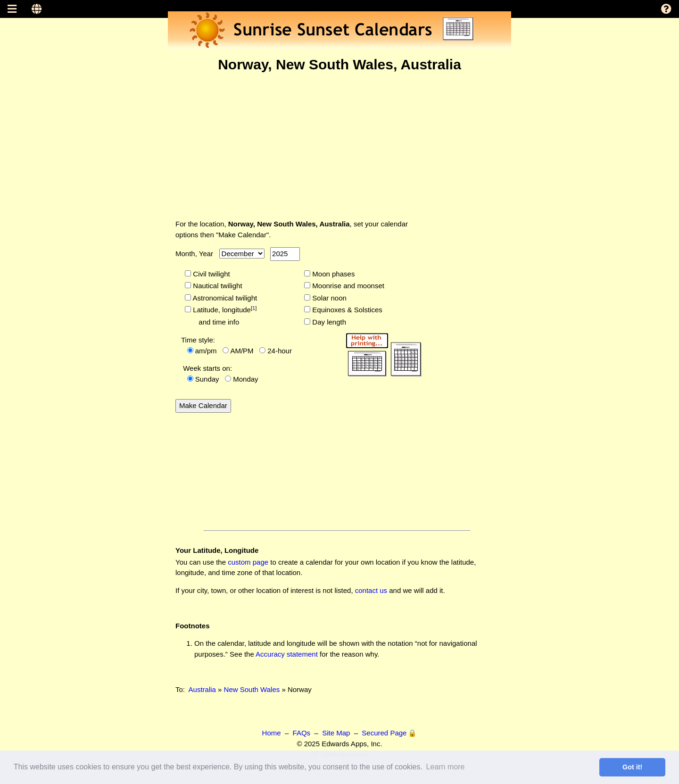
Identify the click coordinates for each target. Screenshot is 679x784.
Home (272, 733)
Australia (202, 689)
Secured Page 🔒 (389, 733)
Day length (328, 322)
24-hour (280, 351)
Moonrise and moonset (347, 286)
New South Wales (252, 689)
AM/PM (242, 351)
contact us (371, 590)
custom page (248, 562)
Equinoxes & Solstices (346, 310)
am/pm (206, 351)
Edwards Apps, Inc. (352, 744)
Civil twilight (211, 274)
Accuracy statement (287, 654)
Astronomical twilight (224, 298)
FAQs (302, 733)
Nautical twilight (216, 286)
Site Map (336, 733)
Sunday (207, 379)
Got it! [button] (632, 767)
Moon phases (332, 274)
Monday (245, 379)
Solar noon (328, 298)
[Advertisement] (339, 146)
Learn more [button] (446, 767)
